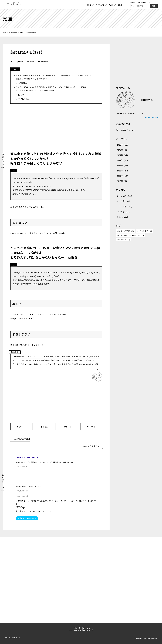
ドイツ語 (123, 201)
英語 (22, 32)
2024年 (123, 155)
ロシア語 (123, 212)
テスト (150, 2)
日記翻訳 (45, 61)
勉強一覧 (14, 32)
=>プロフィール (152, 117)
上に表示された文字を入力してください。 (34, 511)
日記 (132, 2)
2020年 (123, 176)
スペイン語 (124, 196)
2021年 (123, 171)
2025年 (123, 150)
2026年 (123, 145)
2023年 (123, 160)
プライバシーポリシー (12, 637)
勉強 (144, 2)
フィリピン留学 (144, 231)
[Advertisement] (56, 127)
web (138, 2)
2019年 (122, 181)
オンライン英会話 (126, 231)
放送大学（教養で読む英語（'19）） (131, 235)
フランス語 (124, 206)
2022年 (123, 165)
